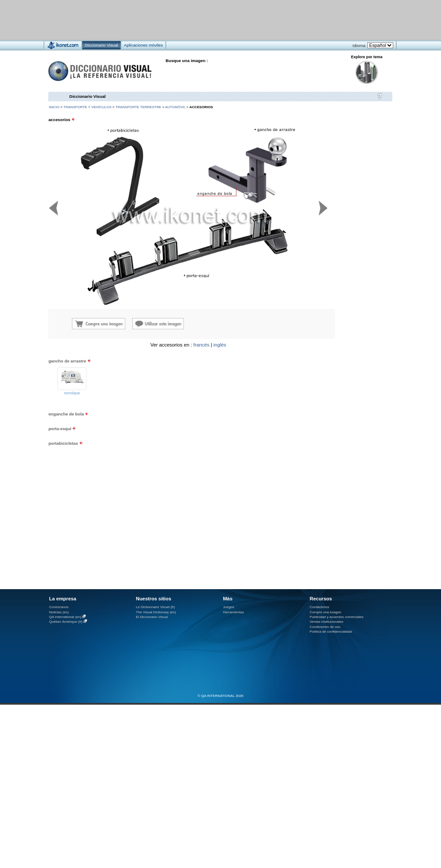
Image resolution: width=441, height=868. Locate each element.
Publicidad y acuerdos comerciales (337, 617)
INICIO (54, 107)
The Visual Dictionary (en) (156, 612)
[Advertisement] (195, 20)
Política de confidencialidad (331, 632)
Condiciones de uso (325, 627)
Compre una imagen (325, 612)
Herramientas (234, 612)
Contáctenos (320, 607)
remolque (72, 393)
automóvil (175, 107)
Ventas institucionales (326, 622)
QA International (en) (65, 617)
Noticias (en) (59, 612)
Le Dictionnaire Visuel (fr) (155, 607)
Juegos (229, 607)
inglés (220, 345)
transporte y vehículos (87, 107)
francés (201, 345)
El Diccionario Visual (152, 617)
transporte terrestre (138, 107)
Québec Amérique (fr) (66, 622)
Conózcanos (59, 607)
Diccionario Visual (87, 96)
